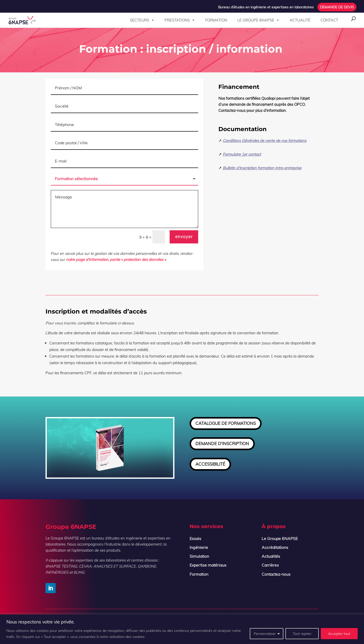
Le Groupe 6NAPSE (258, 20)
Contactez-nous (276, 574)
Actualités (271, 556)
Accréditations (275, 547)
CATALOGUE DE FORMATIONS (226, 423)
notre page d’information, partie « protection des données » (117, 261)
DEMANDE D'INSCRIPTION (222, 443)
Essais (195, 538)
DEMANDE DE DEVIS (337, 7)
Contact (329, 20)
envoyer (184, 238)
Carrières (270, 565)
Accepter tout (339, 634)
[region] (182, 629)
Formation (216, 20)
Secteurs (142, 20)
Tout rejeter (302, 634)
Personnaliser (265, 634)
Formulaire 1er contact (241, 158)
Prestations (180, 20)
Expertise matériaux (208, 565)
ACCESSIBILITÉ (210, 464)
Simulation (199, 556)
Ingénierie (199, 547)
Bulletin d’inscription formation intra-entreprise (261, 172)
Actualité (300, 20)
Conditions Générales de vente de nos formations (263, 145)
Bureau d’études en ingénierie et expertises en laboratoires (266, 7)
